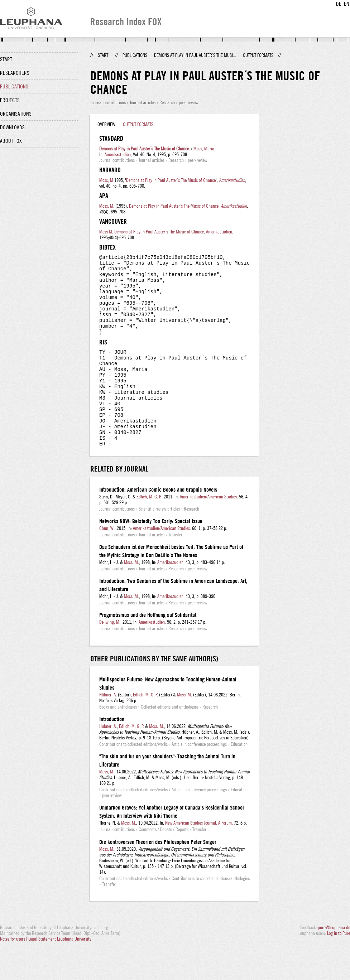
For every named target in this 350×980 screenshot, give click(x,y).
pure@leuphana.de (334, 961)
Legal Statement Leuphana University (60, 972)
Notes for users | (14, 972)
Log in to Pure (339, 966)
